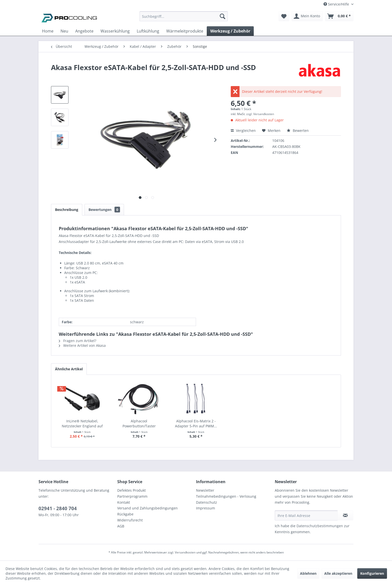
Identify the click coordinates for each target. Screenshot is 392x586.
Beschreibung (67, 210)
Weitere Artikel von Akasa (82, 345)
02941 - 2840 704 (58, 508)
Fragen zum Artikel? (77, 341)
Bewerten (298, 130)
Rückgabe (125, 514)
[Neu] (64, 31)
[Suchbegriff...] (184, 16)
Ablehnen (308, 573)
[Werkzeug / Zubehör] (230, 31)
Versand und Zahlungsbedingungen (147, 508)
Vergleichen (243, 130)
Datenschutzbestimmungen (320, 526)
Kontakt (124, 502)
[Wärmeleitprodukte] (185, 31)
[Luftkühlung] (148, 31)
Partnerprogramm (132, 496)
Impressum (205, 508)
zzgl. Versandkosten (260, 114)
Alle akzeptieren (338, 573)
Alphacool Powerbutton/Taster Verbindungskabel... (139, 424)
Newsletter (205, 490)
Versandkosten (185, 552)
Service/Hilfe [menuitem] (337, 4)
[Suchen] (222, 16)
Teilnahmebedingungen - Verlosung (226, 496)
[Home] (48, 31)
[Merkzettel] (284, 16)
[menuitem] (184, 19)
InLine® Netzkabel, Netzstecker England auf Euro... (82, 424)
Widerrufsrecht (130, 520)
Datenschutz (206, 502)
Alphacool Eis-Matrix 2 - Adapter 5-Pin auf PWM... (196, 423)
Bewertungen (104, 210)
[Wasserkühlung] (115, 31)
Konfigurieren (372, 573)
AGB (121, 526)
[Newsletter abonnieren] (345, 515)
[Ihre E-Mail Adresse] (306, 515)
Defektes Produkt (131, 490)
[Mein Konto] (307, 16)
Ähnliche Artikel (69, 369)
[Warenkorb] (339, 16)
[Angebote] (84, 31)
